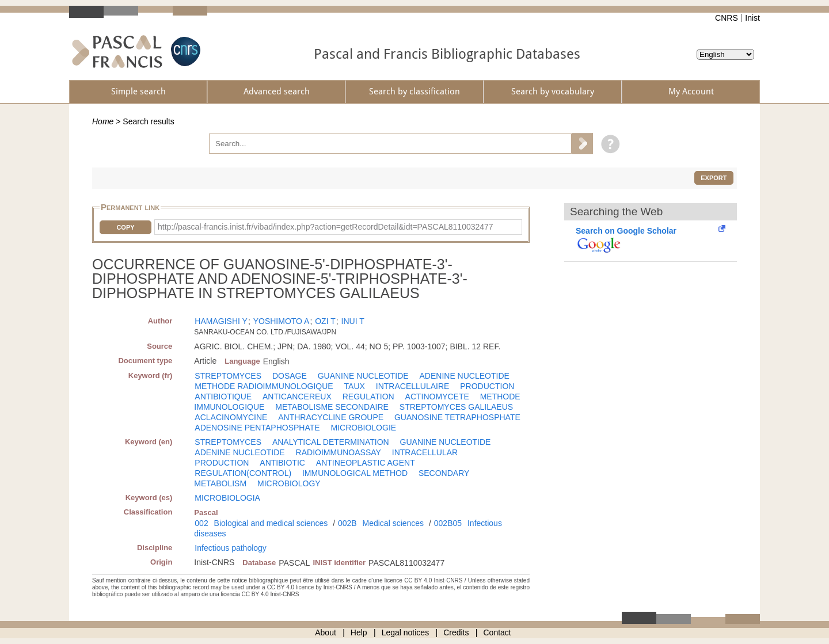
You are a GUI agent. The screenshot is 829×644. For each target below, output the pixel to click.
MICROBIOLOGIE (364, 428)
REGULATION (368, 397)
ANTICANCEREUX (297, 397)
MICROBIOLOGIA (227, 498)
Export (714, 178)
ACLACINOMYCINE (231, 417)
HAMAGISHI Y (221, 321)
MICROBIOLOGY (289, 483)
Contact (497, 632)
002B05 (448, 523)
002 (201, 523)
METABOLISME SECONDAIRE (332, 407)
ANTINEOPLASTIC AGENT (366, 463)
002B (347, 523)
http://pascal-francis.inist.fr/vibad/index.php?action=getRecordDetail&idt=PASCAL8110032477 (326, 227)
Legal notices (406, 632)
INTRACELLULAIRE (413, 386)
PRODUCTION (487, 386)
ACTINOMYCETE (437, 397)
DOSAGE (290, 376)
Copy (125, 227)
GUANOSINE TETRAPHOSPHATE (457, 417)
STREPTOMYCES (228, 376)
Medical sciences (393, 523)
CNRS (727, 18)
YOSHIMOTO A (282, 321)
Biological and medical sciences (271, 523)
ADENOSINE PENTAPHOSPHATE (257, 428)
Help (359, 632)
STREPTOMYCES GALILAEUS (456, 407)
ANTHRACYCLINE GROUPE (331, 417)
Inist (752, 18)
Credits (456, 632)
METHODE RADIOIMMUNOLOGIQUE (264, 386)
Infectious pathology (231, 548)
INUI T (353, 321)
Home (103, 121)
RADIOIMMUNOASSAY (339, 452)
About (326, 632)
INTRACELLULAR (425, 452)
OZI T (325, 321)
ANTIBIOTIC (282, 463)
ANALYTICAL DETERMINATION (331, 442)
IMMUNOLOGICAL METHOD (355, 473)
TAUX (355, 386)
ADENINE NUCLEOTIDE (464, 376)
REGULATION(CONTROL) (243, 473)
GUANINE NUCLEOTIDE (363, 376)
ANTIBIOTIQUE (223, 397)
